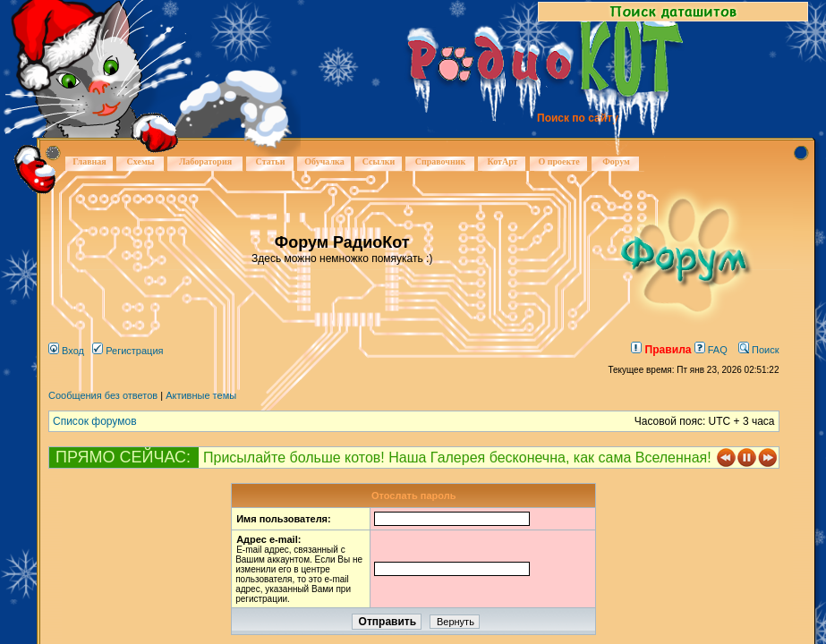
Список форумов (95, 421)
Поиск (759, 350)
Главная (89, 161)
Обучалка (324, 161)
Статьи (271, 161)
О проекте (558, 161)
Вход (66, 351)
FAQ (711, 350)
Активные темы (201, 395)
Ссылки (379, 161)
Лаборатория (205, 161)
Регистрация (128, 351)
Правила (661, 350)
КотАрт (502, 161)
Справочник (441, 161)
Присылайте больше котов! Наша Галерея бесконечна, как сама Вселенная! (457, 458)
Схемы (140, 161)
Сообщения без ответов (103, 395)
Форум (616, 161)
